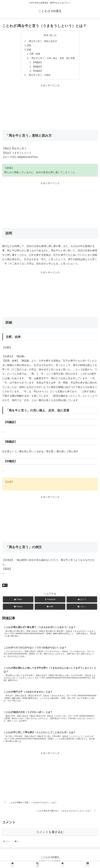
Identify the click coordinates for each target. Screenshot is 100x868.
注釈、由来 (35, 54)
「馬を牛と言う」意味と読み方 (42, 41)
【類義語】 (37, 68)
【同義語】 (37, 63)
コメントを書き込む (50, 835)
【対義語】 (37, 72)
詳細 (29, 50)
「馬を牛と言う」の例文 (39, 76)
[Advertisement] (50, 108)
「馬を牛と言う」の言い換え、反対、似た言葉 (52, 59)
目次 (46, 35)
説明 (29, 46)
